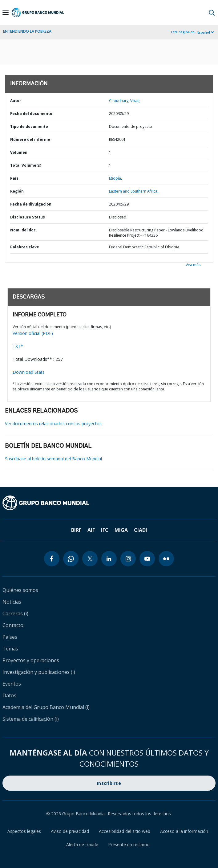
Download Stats (29, 372)
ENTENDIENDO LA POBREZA (27, 31)
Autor (16, 101)
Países (10, 637)
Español (204, 32)
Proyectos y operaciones (31, 660)
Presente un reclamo (129, 844)
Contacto (13, 625)
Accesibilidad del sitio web (125, 831)
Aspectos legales (24, 831)
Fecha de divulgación (31, 204)
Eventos (12, 684)
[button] (212, 13)
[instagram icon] (128, 559)
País (14, 178)
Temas (10, 649)
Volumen (19, 152)
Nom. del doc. (24, 230)
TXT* (18, 346)
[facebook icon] (52, 559)
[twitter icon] (90, 559)
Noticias (12, 602)
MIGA (121, 530)
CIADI (141, 530)
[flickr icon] (166, 559)
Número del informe (30, 139)
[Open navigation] (6, 13)
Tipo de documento (29, 126)
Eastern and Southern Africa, (134, 191)
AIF (91, 530)
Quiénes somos (20, 590)
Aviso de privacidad (70, 831)
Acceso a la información (184, 831)
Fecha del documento (31, 114)
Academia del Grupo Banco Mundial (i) (46, 707)
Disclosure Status (28, 217)
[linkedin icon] (109, 559)
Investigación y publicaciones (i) (39, 672)
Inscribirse (109, 783)
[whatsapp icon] (71, 559)
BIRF (76, 530)
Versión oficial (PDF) (33, 333)
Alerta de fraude (82, 844)
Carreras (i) (15, 613)
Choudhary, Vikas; (125, 101)
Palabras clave (25, 247)
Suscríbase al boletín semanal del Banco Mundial (53, 459)
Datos (9, 695)
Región (17, 191)
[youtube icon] (147, 559)
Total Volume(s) (26, 165)
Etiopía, (115, 178)
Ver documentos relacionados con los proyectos (53, 424)
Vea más (193, 265)
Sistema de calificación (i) (31, 719)
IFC (105, 530)
